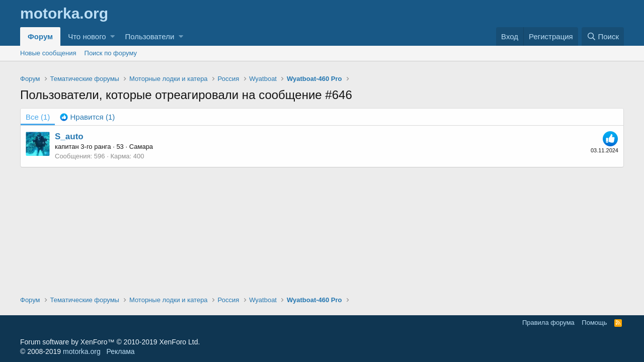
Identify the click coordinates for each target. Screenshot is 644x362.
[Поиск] (603, 36)
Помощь (594, 323)
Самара (141, 147)
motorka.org (82, 351)
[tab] (87, 117)
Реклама (120, 351)
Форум (40, 36)
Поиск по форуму (111, 53)
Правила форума (548, 323)
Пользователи (149, 36)
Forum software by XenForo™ (110, 342)
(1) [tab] (38, 117)
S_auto (69, 137)
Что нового (87, 36)
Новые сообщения (48, 53)
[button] (112, 36)
